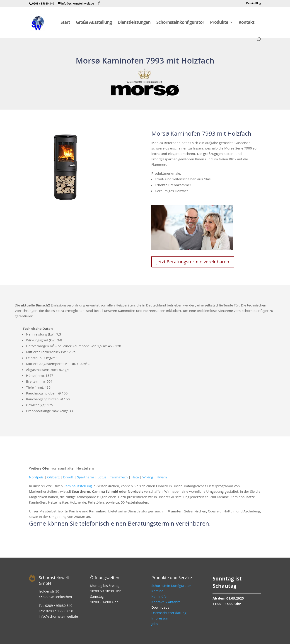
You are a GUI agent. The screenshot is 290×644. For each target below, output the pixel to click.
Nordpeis (36, 477)
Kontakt (246, 23)
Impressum (160, 618)
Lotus (102, 477)
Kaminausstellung (78, 486)
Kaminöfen (160, 596)
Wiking (148, 477)
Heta (135, 477)
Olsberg (53, 477)
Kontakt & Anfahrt (166, 602)
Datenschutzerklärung (169, 613)
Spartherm (86, 477)
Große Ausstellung (94, 23)
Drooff (68, 477)
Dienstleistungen (134, 23)
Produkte (219, 23)
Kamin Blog (254, 4)
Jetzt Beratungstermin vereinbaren (193, 262)
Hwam (162, 477)
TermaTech (119, 477)
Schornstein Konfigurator (171, 585)
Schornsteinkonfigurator (180, 23)
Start (65, 23)
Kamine (157, 591)
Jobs (155, 624)
